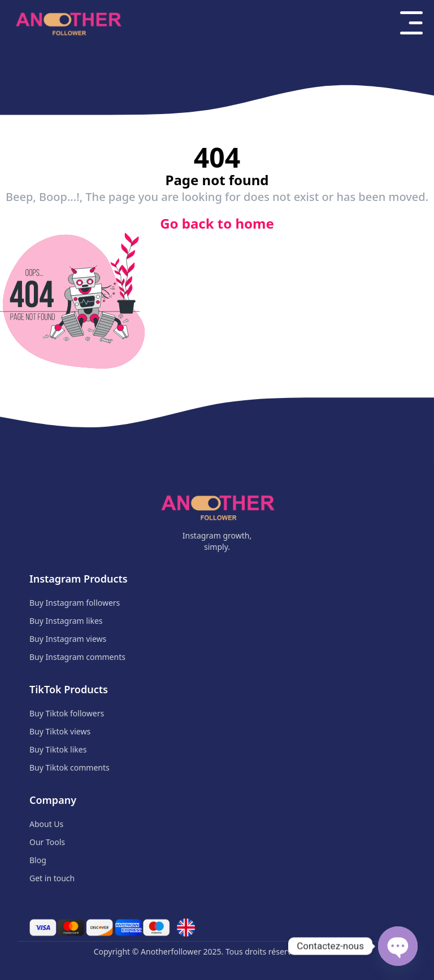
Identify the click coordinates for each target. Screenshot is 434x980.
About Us (46, 824)
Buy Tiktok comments (70, 767)
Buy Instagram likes (66, 621)
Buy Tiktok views (60, 731)
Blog (38, 860)
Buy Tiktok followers (67, 713)
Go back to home (217, 223)
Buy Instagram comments (77, 657)
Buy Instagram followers (75, 603)
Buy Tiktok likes (58, 749)
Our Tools (47, 842)
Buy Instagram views (68, 639)
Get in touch (52, 878)
